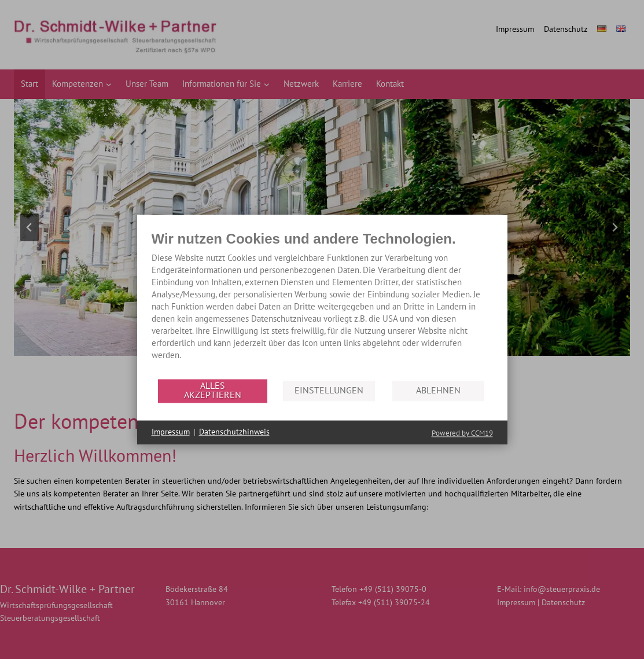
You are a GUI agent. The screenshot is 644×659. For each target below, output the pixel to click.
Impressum (171, 432)
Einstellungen (329, 391)
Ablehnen (438, 391)
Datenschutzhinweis (234, 432)
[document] (322, 304)
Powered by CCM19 (462, 433)
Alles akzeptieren (213, 391)
